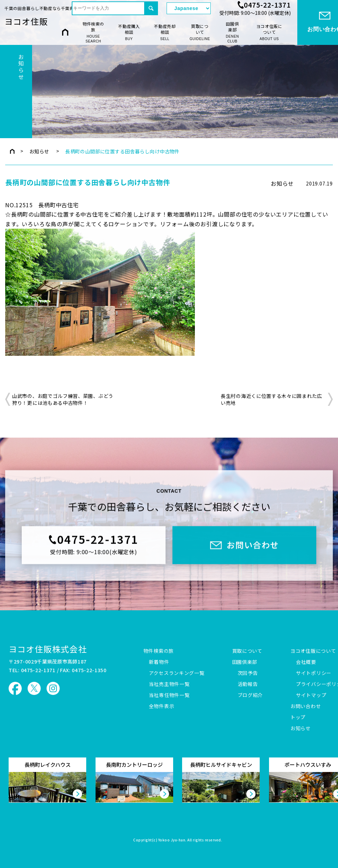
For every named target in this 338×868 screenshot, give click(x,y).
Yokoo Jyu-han (172, 840)
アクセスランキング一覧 (177, 673)
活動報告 (248, 684)
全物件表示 (162, 706)
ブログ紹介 (250, 695)
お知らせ (39, 151)
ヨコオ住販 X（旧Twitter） (34, 688)
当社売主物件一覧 (169, 684)
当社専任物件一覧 (169, 695)
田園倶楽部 (232, 32)
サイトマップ (311, 695)
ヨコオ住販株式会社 (48, 649)
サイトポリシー (314, 673)
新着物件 (159, 662)
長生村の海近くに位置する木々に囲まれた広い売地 (271, 399)
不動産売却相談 (165, 32)
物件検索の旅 (93, 32)
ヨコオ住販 (26, 21)
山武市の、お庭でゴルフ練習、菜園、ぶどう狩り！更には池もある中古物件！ (63, 399)
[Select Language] (189, 8)
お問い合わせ (306, 706)
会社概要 (306, 662)
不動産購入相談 (129, 32)
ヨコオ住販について (269, 32)
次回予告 (248, 673)
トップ (298, 717)
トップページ (12, 151)
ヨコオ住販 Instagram (53, 688)
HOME (65, 32)
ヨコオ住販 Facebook (15, 688)
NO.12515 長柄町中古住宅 (42, 205)
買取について (200, 32)
